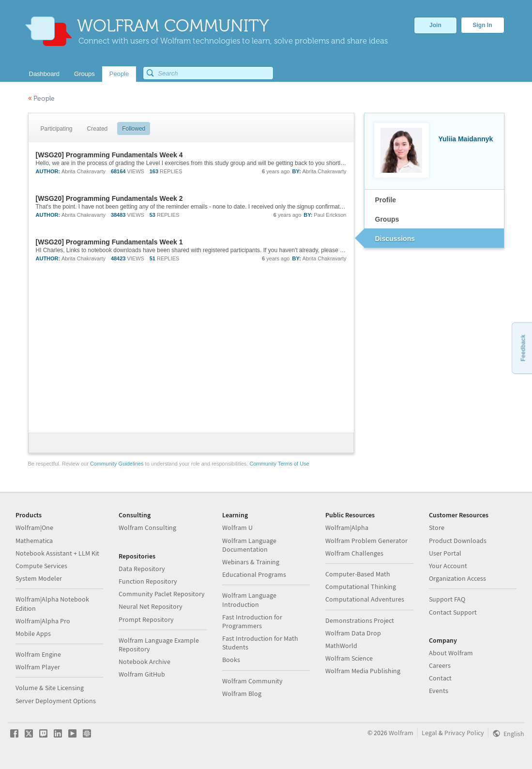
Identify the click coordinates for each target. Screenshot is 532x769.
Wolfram (401, 733)
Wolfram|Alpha (347, 528)
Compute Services (41, 566)
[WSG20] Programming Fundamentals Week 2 (109, 198)
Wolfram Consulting (147, 528)
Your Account (448, 566)
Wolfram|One (34, 528)
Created (98, 129)
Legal (429, 733)
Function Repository (148, 581)
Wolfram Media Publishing (363, 671)
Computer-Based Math (358, 574)
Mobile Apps (33, 633)
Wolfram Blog (242, 694)
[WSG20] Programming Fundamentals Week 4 (109, 155)
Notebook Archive (144, 662)
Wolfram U (237, 528)
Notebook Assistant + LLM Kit (57, 553)
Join (435, 25)
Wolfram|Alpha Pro (43, 621)
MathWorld (341, 646)
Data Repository (142, 569)
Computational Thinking (361, 587)
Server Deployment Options (56, 701)
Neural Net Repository (151, 606)
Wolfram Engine (38, 654)
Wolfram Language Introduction (249, 600)
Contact (440, 678)
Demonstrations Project (360, 620)
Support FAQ (447, 599)
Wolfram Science (349, 658)
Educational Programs (254, 574)
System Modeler (39, 578)
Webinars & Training (251, 562)
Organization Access (457, 578)
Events (439, 691)
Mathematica (34, 541)
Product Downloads (458, 541)
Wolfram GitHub (142, 674)
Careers (440, 665)
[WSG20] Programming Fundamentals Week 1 (109, 242)
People (41, 98)
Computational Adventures (365, 599)
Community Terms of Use (279, 464)
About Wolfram (451, 653)
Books (231, 660)
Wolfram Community (252, 681)
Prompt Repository (146, 619)
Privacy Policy (464, 733)
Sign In (483, 25)
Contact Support (453, 612)
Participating (57, 129)
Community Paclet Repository (162, 594)
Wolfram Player (38, 667)
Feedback (523, 348)
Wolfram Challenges (354, 553)
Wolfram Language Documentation (249, 545)
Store (437, 528)
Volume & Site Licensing (50, 688)
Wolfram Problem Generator (366, 541)
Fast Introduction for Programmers (252, 621)
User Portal (445, 553)
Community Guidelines (117, 464)
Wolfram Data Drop (353, 633)
